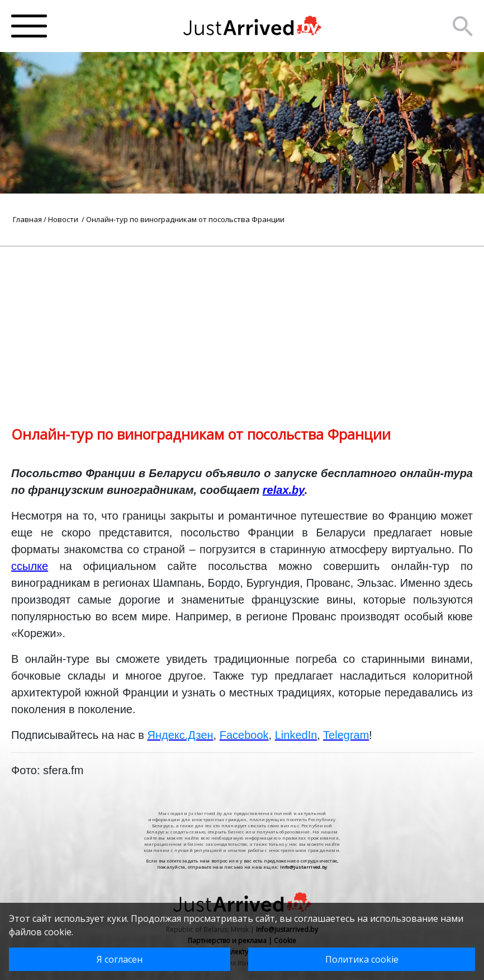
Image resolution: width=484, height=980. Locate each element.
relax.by (284, 490)
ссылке (30, 566)
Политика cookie (362, 959)
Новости (64, 219)
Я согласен (120, 959)
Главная (27, 219)
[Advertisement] (242, 325)
